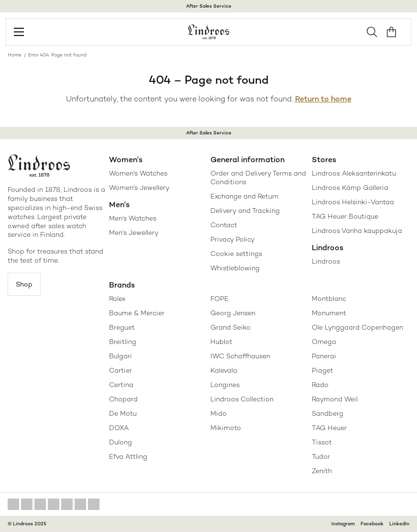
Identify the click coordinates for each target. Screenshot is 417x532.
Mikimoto (226, 428)
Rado (320, 385)
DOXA (119, 428)
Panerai (324, 356)
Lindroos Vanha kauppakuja (357, 231)
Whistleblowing (235, 268)
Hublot (221, 342)
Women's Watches (138, 173)
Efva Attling (128, 456)
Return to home (323, 99)
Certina (121, 385)
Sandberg (328, 413)
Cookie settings (236, 254)
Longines (225, 385)
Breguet (122, 327)
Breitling (123, 342)
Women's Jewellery (139, 188)
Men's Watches (133, 218)
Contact (224, 225)
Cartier (121, 370)
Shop (24, 284)
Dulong (121, 442)
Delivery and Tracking (245, 211)
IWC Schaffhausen (240, 356)
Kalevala (224, 370)
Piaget (323, 370)
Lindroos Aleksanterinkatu (354, 173)
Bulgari (121, 356)
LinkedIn (399, 524)
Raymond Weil (335, 399)
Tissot (322, 442)
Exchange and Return (244, 196)
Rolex (117, 299)
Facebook (372, 524)
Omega (324, 342)
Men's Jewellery (134, 233)
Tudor (321, 456)
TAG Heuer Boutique (345, 216)
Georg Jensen (233, 313)
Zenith (322, 471)
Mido (219, 413)
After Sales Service (209, 6)
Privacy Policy (232, 239)
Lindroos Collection (242, 399)
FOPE (219, 299)
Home (15, 55)
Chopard (123, 399)
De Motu (123, 413)
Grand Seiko (230, 327)
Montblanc (329, 299)
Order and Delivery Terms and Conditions (258, 177)
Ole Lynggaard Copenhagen (357, 327)
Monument (329, 313)
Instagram (343, 524)
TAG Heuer (329, 428)
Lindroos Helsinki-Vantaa (353, 202)
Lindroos (326, 261)
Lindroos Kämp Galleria (350, 188)
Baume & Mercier (137, 313)
